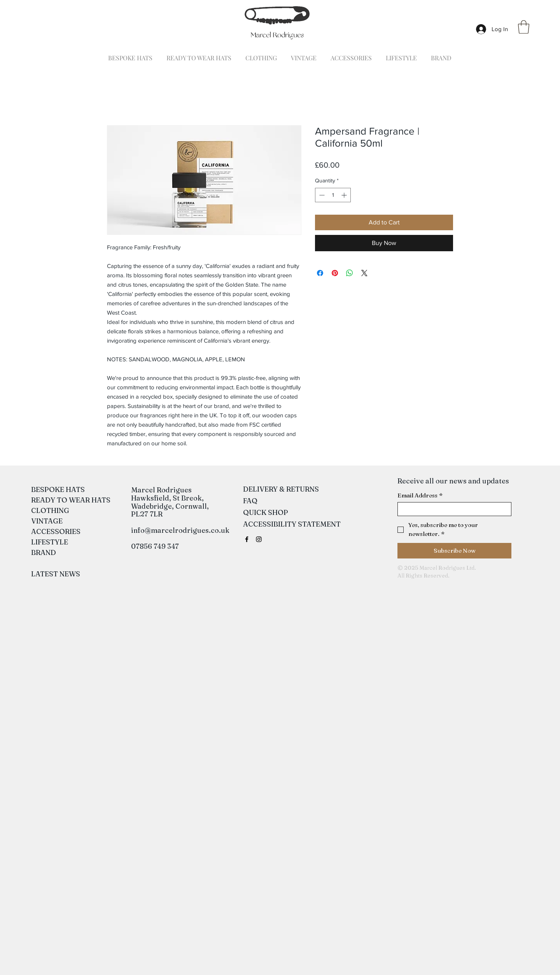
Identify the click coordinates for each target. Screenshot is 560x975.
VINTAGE (47, 521)
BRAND (44, 552)
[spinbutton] (333, 195)
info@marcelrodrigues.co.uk (180, 530)
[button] (524, 27)
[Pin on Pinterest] (335, 273)
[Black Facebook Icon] (247, 539)
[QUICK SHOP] (266, 513)
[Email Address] (452, 509)
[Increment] (345, 195)
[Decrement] (321, 195)
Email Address (420, 495)
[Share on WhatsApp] (350, 273)
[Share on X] (364, 273)
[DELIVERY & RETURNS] (281, 489)
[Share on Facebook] (320, 273)
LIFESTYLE (50, 542)
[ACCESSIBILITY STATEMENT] (292, 524)
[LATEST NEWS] (56, 574)
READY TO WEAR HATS (53, 500)
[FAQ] (250, 501)
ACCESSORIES (53, 531)
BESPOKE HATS (53, 489)
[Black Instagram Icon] (259, 539)
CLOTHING (50, 510)
